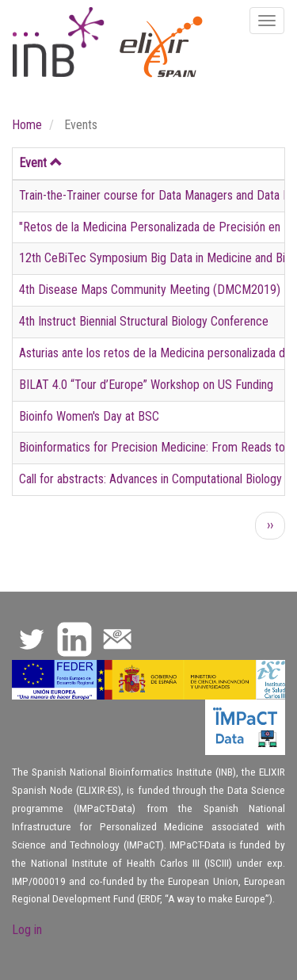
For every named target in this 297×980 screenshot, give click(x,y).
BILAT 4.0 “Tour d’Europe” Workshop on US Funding (146, 385)
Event (41, 163)
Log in (27, 930)
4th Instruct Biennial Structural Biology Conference (144, 321)
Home (27, 125)
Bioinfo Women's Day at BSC (89, 416)
